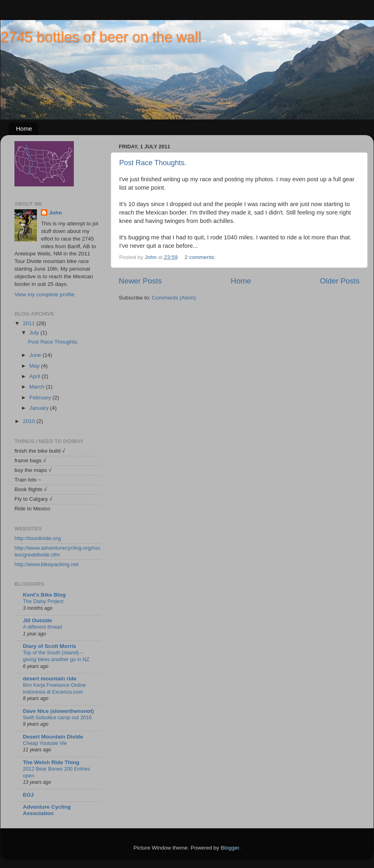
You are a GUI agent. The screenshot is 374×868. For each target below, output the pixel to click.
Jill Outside (38, 620)
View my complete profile (45, 294)
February (41, 398)
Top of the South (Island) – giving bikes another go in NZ (56, 656)
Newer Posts (140, 281)
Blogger (230, 848)
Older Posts (340, 281)
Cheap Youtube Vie (45, 743)
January (40, 408)
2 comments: (201, 257)
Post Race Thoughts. (153, 163)
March (38, 387)
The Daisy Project (43, 601)
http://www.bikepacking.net (47, 564)
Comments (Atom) (174, 298)
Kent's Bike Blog (44, 595)
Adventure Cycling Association (47, 810)
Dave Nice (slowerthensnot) (58, 711)
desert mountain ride (50, 679)
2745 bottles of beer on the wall (101, 37)
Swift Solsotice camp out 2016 (57, 717)
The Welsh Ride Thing (51, 762)
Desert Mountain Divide (53, 737)
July (35, 333)
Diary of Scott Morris (50, 646)
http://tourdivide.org (38, 538)
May (35, 366)
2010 (30, 421)
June (36, 355)
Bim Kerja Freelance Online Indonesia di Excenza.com (54, 688)
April (36, 376)
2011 (30, 323)
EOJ (28, 795)
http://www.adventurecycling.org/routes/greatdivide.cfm (57, 551)
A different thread (42, 627)
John (55, 213)
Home (24, 128)
